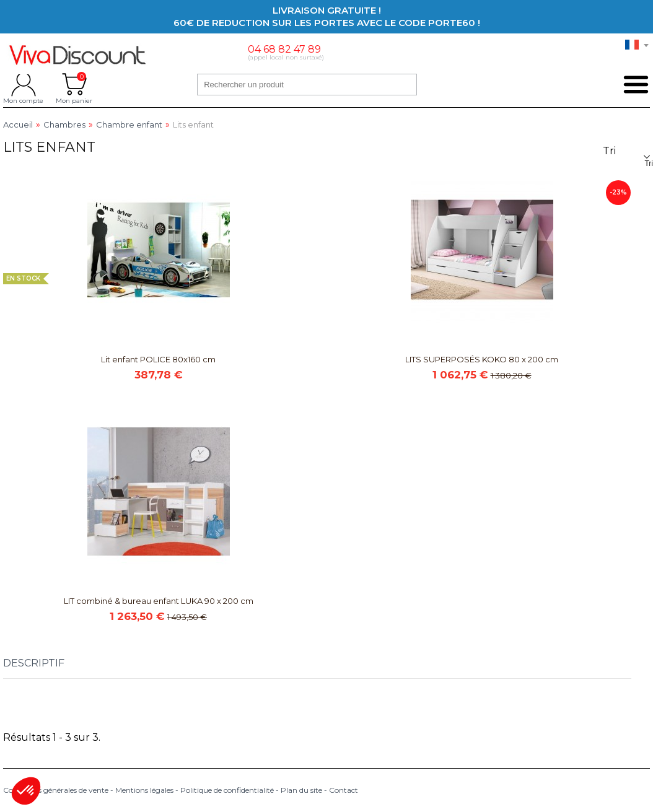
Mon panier (74, 84)
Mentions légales (144, 790)
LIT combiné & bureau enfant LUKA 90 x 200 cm (159, 601)
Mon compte (23, 84)
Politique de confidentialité (227, 790)
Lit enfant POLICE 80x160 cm (158, 359)
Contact (344, 790)
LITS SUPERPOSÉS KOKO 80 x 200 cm (482, 359)
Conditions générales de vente (56, 790)
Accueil (18, 125)
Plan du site (301, 790)
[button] (26, 791)
